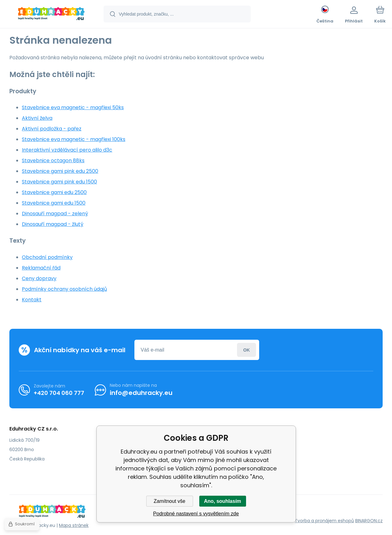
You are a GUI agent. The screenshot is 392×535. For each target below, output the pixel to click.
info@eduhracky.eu (141, 393)
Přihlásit (247, 350)
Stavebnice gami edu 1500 (54, 203)
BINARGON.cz (369, 521)
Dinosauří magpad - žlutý (53, 224)
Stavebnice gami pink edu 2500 (60, 171)
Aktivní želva (37, 118)
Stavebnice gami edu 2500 (54, 192)
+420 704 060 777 (59, 393)
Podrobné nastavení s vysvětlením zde (196, 514)
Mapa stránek (74, 525)
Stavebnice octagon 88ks (53, 160)
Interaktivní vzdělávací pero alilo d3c (67, 150)
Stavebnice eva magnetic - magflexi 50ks (73, 107)
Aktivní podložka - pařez (52, 129)
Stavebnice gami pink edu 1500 (59, 182)
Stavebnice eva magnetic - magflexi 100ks (74, 139)
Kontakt (32, 300)
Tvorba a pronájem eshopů (324, 521)
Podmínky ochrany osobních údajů (64, 289)
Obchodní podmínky (47, 257)
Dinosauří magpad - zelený (55, 214)
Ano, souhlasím (223, 501)
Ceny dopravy (39, 278)
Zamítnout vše (169, 501)
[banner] (51, 15)
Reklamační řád (41, 268)
